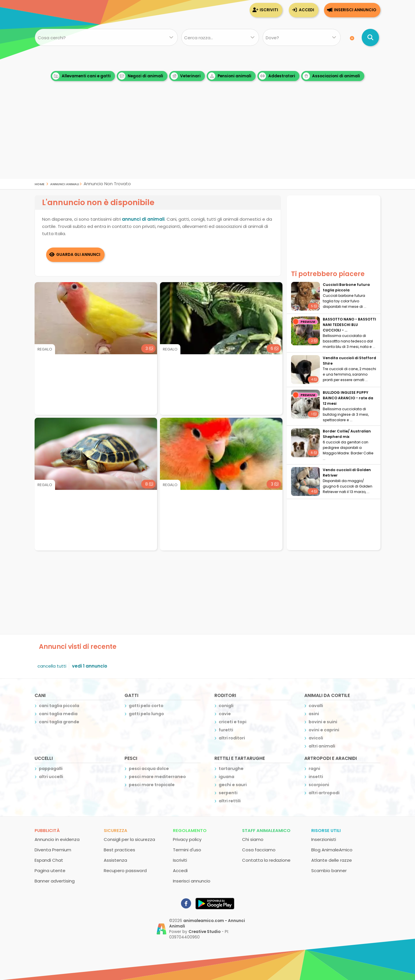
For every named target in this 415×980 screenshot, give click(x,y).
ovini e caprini (324, 730)
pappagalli (51, 768)
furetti (226, 730)
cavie (225, 713)
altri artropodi (324, 792)
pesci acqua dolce (149, 768)
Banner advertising (55, 881)
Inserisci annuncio (355, 10)
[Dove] (302, 38)
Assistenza (115, 860)
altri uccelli (51, 776)
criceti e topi (233, 722)
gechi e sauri (233, 784)
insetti (316, 776)
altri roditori (232, 738)
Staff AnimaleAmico (266, 830)
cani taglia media (58, 713)
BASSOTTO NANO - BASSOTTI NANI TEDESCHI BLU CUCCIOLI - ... (349, 325)
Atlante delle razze (332, 860)
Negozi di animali (141, 76)
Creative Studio (204, 931)
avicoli (316, 738)
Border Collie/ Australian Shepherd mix (347, 434)
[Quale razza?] (220, 38)
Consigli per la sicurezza (129, 839)
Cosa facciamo (259, 849)
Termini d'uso (187, 849)
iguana (227, 776)
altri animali (322, 746)
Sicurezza (116, 830)
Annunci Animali (65, 184)
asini (314, 713)
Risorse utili (326, 830)
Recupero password (125, 870)
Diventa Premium (53, 849)
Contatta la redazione (266, 860)
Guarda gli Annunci (79, 254)
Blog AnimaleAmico (332, 849)
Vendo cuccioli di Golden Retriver (347, 473)
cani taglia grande (59, 722)
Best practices (119, 849)
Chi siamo (253, 839)
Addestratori (277, 76)
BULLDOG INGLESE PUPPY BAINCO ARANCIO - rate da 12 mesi (348, 398)
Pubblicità (47, 830)
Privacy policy (187, 839)
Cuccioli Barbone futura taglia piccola (346, 287)
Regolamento (190, 830)
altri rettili (230, 801)
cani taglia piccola (59, 705)
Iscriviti (269, 10)
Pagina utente (50, 870)
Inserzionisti (324, 839)
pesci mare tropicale (152, 784)
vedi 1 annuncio (90, 666)
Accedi (306, 10)
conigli (226, 705)
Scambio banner (329, 870)
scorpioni (319, 784)
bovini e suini (323, 722)
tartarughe (231, 768)
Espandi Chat (49, 860)
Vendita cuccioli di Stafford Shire (349, 361)
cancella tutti (52, 666)
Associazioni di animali (331, 76)
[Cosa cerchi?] (106, 38)
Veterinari (186, 76)
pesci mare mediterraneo (157, 776)
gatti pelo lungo (146, 713)
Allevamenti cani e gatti (81, 76)
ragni (314, 768)
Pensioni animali (230, 76)
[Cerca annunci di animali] (370, 38)
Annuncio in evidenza (57, 839)
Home (39, 184)
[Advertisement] (207, 138)
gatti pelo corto (146, 705)
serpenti (228, 792)
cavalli (316, 705)
